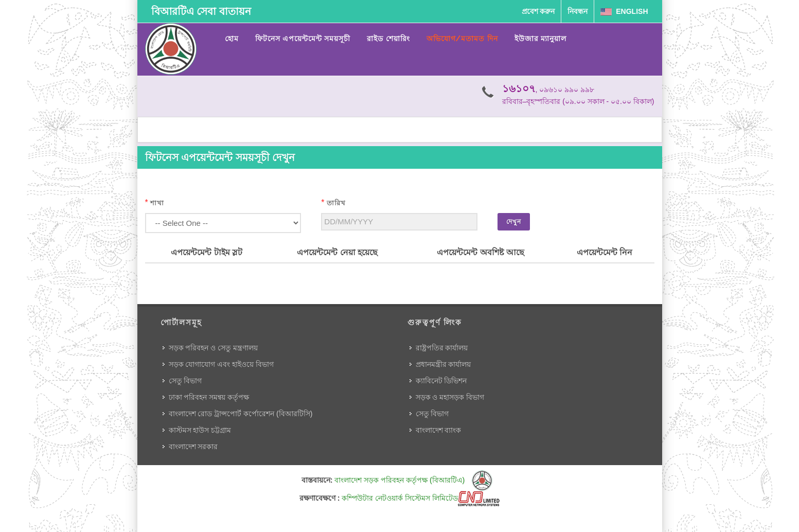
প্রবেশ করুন (538, 11)
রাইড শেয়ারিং (388, 39)
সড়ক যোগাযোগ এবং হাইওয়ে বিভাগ (221, 364)
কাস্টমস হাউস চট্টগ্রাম (200, 430)
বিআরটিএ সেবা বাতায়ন (201, 11)
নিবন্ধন (578, 11)
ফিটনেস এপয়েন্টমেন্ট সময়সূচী (303, 39)
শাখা (157, 203)
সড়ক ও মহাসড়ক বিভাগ (450, 397)
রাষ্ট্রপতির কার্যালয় (442, 348)
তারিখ (336, 203)
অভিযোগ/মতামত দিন (462, 39)
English (624, 11)
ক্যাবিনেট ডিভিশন (441, 381)
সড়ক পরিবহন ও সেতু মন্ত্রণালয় (214, 348)
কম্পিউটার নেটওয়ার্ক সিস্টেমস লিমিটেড (421, 498)
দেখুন (514, 222)
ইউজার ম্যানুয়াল (540, 39)
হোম (232, 39)
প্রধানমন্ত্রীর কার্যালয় (443, 364)
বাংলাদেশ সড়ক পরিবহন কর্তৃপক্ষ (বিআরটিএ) (413, 480)
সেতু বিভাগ (185, 381)
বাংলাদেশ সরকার (193, 447)
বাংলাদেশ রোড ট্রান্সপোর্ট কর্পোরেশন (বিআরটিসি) (241, 414)
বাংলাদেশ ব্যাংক (439, 430)
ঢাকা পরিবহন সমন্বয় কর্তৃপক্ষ (209, 397)
